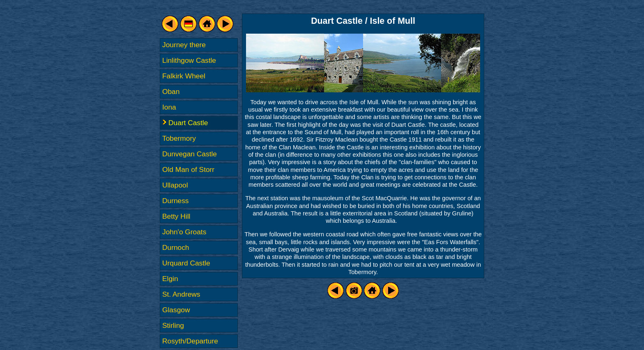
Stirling (173, 325)
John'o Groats (184, 232)
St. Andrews (181, 294)
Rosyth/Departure (190, 341)
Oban (171, 92)
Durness (176, 201)
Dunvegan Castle (190, 154)
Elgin (170, 279)
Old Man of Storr (188, 169)
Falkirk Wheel (184, 76)
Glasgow (176, 310)
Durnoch (176, 247)
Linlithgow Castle (189, 60)
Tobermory (179, 138)
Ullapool (175, 185)
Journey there (184, 45)
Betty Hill (176, 216)
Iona (169, 107)
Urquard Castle (186, 263)
